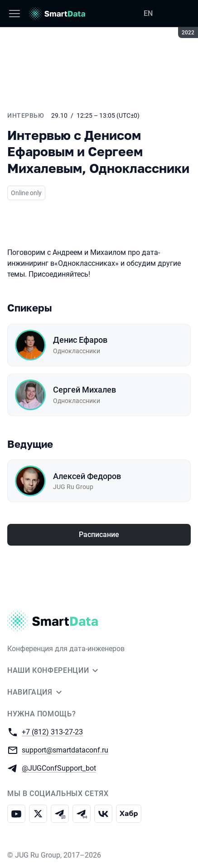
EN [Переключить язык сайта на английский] (148, 13)
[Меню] (14, 14)
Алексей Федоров (87, 476)
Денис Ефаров (80, 340)
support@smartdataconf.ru (65, 750)
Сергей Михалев (85, 390)
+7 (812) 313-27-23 (52, 731)
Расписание (99, 535)
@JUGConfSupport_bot (59, 768)
